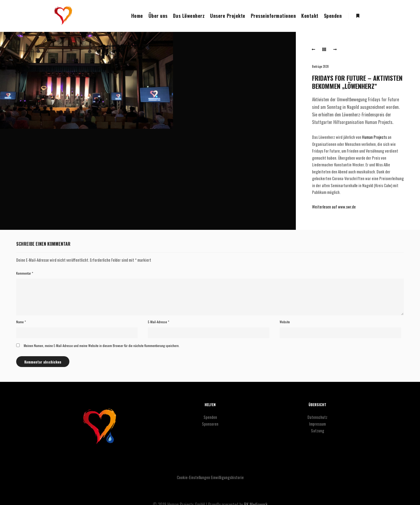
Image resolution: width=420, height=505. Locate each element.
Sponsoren (210, 424)
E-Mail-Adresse (159, 322)
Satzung (318, 430)
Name (21, 322)
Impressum (317, 424)
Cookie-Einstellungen (193, 477)
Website (285, 322)
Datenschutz (317, 417)
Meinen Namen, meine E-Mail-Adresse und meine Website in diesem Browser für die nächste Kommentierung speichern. (102, 346)
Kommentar (25, 273)
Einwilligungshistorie (227, 477)
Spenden (210, 417)
